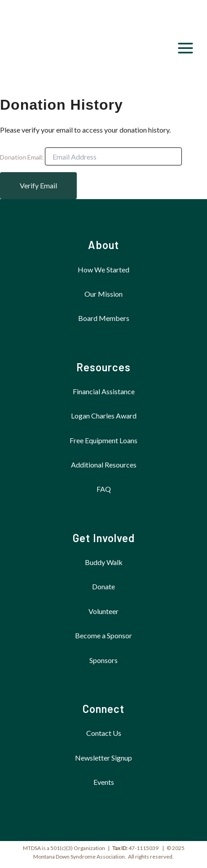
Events (104, 782)
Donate (103, 586)
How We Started (103, 269)
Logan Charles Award (104, 416)
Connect (103, 709)
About (103, 245)
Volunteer (103, 611)
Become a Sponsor (103, 635)
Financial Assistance (104, 391)
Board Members (104, 318)
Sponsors (103, 660)
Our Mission (103, 294)
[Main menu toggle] (185, 48)
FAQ (104, 489)
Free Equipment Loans (103, 440)
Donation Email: (22, 157)
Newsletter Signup (103, 758)
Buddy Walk (104, 562)
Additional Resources (104, 465)
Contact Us (104, 733)
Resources (103, 367)
